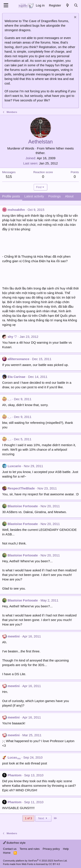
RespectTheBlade (21, 488)
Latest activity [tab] (34, 196)
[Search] (76, 5)
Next (43, 818)
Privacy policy (51, 849)
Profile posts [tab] (11, 196)
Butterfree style (14, 843)
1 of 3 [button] (28, 818)
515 (9, 177)
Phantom (14, 775)
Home (7, 853)
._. (9, 399)
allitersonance (18, 359)
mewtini (14, 636)
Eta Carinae (17, 377)
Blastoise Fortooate (23, 506)
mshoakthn (16, 210)
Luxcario (14, 466)
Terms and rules (30, 849)
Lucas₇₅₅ (14, 757)
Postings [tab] (54, 196)
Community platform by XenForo (35, 861)
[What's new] (67, 5)
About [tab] (69, 196)
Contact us (10, 849)
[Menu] (6, 5)
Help (66, 849)
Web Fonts (27, 864)
